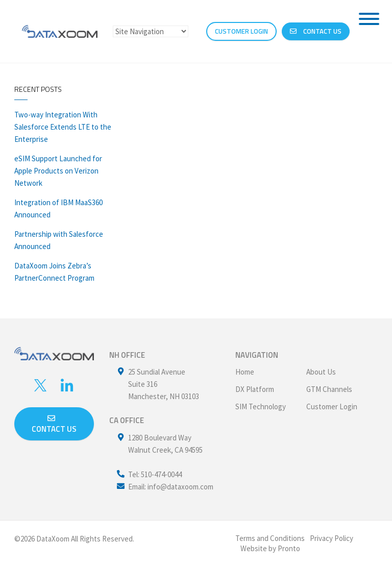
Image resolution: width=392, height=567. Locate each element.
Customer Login (332, 406)
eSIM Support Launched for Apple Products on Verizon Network (58, 171)
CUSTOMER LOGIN (241, 31)
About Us (321, 372)
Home (245, 372)
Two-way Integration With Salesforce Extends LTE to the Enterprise (63, 127)
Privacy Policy (332, 538)
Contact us (54, 425)
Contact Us (316, 31)
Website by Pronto (270, 548)
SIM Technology (261, 406)
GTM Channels (329, 389)
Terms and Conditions (270, 538)
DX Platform (255, 389)
